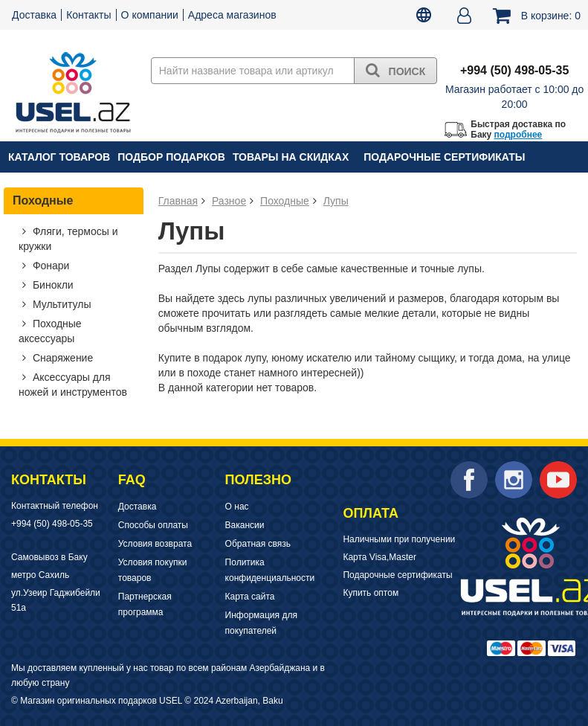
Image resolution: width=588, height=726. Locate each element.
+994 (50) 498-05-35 (52, 524)
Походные (43, 200)
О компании (150, 15)
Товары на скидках (291, 157)
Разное (229, 201)
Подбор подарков (171, 157)
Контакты (88, 15)
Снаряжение (61, 358)
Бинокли (52, 285)
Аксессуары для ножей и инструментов (73, 385)
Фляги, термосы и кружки (68, 239)
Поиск (396, 70)
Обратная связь (258, 544)
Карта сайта (250, 597)
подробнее (518, 135)
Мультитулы (61, 304)
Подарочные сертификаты (444, 157)
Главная (178, 201)
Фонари (49, 266)
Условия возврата (155, 544)
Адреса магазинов (232, 15)
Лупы (336, 201)
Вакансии (245, 525)
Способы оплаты (153, 525)
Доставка (34, 15)
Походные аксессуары (50, 331)
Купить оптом (371, 593)
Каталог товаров (59, 157)
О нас (237, 507)
